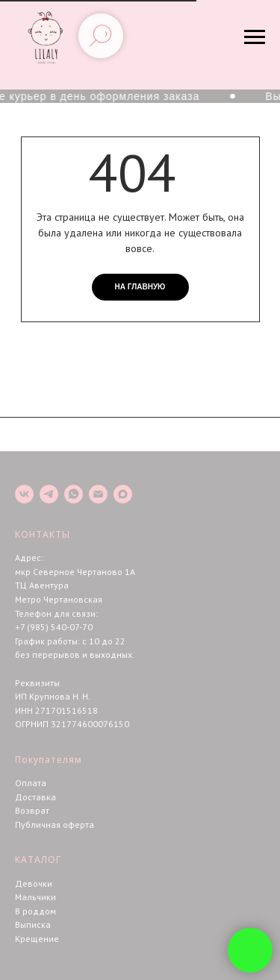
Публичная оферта (55, 824)
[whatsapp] (74, 494)
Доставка (35, 797)
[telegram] (49, 494)
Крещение (37, 939)
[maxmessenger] (123, 494)
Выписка (33, 924)
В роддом (35, 911)
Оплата (31, 783)
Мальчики (35, 897)
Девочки (34, 883)
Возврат (32, 810)
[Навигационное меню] (255, 37)
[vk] (24, 494)
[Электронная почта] (98, 494)
